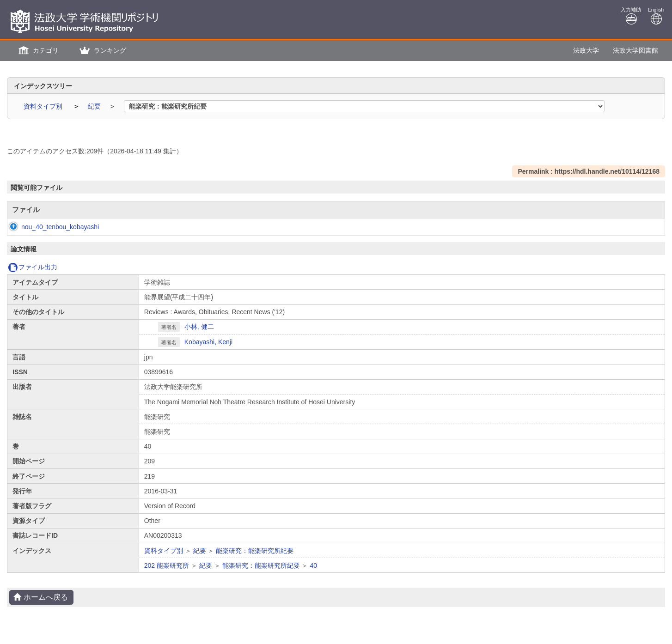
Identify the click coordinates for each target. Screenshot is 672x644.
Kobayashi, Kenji (208, 342)
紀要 (95, 106)
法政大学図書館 (635, 50)
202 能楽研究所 (167, 565)
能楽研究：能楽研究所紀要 (255, 551)
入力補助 (631, 16)
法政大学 (586, 50)
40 (313, 565)
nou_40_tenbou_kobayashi (51, 227)
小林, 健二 (199, 327)
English (656, 16)
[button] (37, 51)
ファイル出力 (33, 267)
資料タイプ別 (44, 106)
